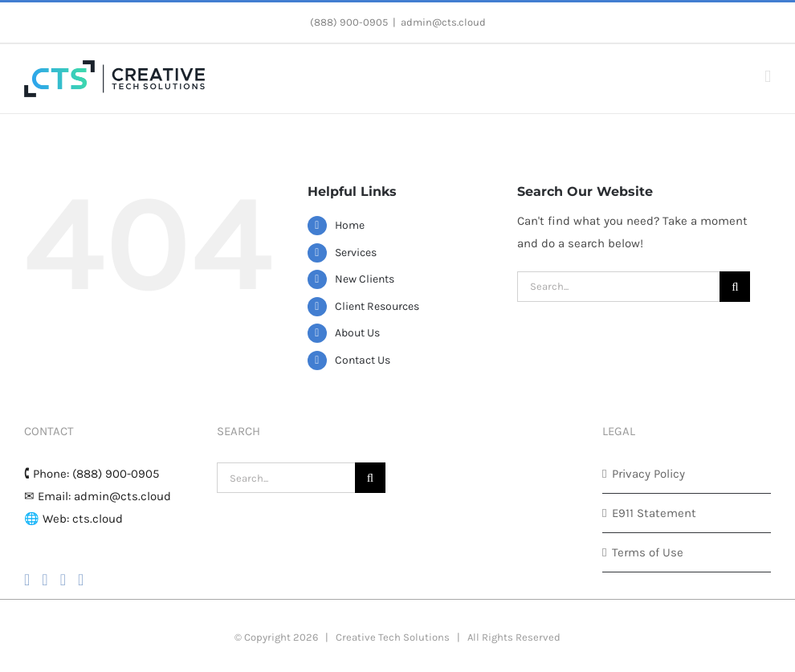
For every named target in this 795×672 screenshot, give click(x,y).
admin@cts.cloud (443, 22)
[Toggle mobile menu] (768, 77)
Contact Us (363, 360)
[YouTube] (63, 580)
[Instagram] (45, 580)
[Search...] (618, 287)
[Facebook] (27, 580)
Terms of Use (648, 552)
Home (350, 225)
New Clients (365, 279)
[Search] (735, 287)
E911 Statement (654, 513)
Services (356, 253)
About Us (357, 333)
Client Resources (377, 306)
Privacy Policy (648, 474)
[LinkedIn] (81, 580)
